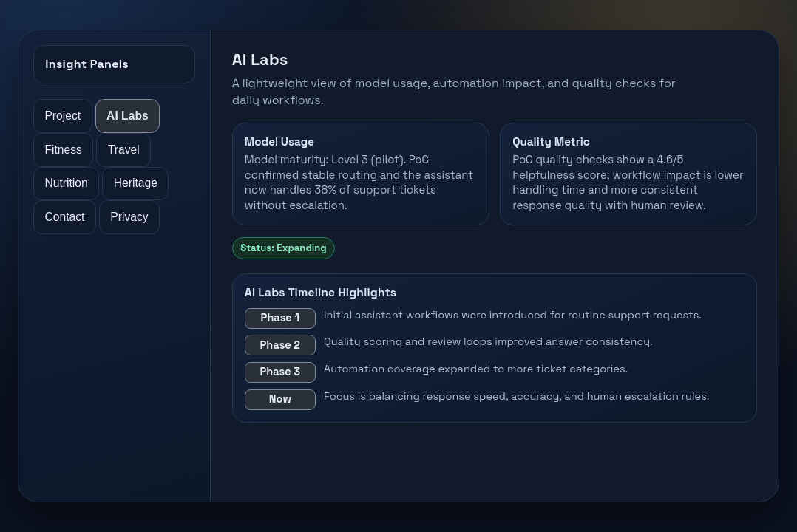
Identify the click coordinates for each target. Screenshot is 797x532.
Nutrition (66, 183)
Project (62, 116)
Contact (64, 217)
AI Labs (128, 116)
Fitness (63, 150)
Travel (124, 150)
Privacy (129, 217)
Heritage (136, 183)
